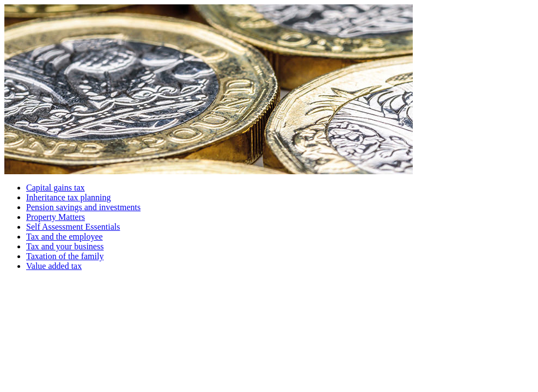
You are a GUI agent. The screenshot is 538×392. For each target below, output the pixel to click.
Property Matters (56, 217)
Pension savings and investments (83, 207)
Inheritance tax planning (69, 197)
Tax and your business (65, 246)
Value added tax (54, 266)
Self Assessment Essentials (73, 227)
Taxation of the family (65, 256)
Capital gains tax (56, 188)
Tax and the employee (65, 237)
